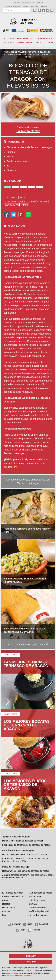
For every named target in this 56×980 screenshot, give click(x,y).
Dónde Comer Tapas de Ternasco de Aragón (23, 841)
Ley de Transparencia (39, 915)
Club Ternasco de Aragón (41, 893)
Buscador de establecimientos (22, 7)
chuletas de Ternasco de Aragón (22, 201)
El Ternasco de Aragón (18, 39)
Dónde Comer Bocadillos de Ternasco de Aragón (25, 855)
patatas (24, 205)
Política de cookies (38, 908)
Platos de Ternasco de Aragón (16, 867)
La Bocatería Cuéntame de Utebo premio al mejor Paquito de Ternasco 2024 (25, 860)
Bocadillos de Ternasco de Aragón (18, 850)
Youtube (34, 930)
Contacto (45, 7)
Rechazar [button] (31, 956)
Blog (51, 42)
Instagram (14, 924)
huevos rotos (12, 205)
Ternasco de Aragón (31, 21)
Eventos (41, 42)
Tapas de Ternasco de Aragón (16, 837)
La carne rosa (43, 39)
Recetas (9, 42)
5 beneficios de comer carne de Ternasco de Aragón (26, 845)
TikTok (28, 924)
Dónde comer (24, 42)
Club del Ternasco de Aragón (28, 3)
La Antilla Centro (28, 131)
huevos (44, 201)
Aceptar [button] (31, 962)
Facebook (42, 924)
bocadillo (24, 198)
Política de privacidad (39, 911)
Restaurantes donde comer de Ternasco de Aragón (26, 871)
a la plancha (11, 198)
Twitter (21, 930)
